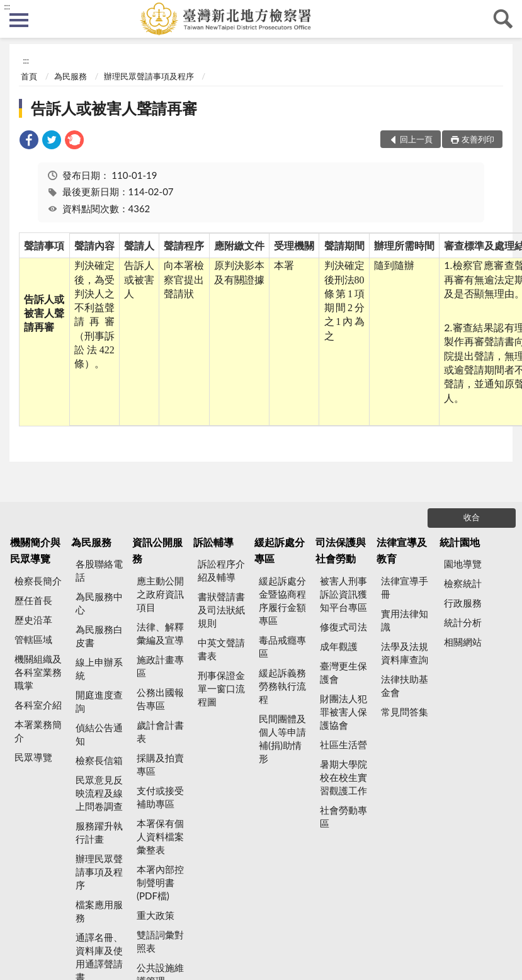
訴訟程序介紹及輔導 (221, 570)
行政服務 (463, 603)
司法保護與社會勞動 (341, 550)
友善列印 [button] (478, 139)
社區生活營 (343, 744)
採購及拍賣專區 (160, 764)
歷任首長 (33, 600)
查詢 (503, 19)
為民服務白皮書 (99, 636)
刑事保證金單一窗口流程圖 (221, 688)
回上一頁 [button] (416, 139)
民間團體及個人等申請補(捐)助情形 (282, 738)
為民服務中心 (99, 603)
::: (7, 6)
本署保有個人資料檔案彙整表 (160, 836)
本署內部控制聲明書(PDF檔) (160, 882)
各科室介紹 (38, 705)
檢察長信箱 (99, 760)
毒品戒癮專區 (282, 647)
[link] (29, 141)
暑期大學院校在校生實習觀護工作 (343, 777)
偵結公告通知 (99, 734)
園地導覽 (463, 564)
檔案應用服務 (99, 911)
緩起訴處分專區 (280, 550)
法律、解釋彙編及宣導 (160, 633)
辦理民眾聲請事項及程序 (149, 76)
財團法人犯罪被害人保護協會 (343, 712)
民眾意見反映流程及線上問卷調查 (99, 793)
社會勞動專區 (343, 817)
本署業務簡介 (38, 731)
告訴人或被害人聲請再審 (114, 108)
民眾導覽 (33, 757)
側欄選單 (19, 20)
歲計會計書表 (160, 732)
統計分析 (463, 622)
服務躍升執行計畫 (99, 832)
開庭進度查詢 (99, 701)
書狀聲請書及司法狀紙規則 (221, 610)
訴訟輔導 (213, 542)
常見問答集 (405, 712)
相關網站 (463, 642)
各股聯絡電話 (99, 570)
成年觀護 (339, 646)
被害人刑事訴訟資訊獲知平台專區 (343, 594)
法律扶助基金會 (405, 686)
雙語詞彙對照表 (160, 941)
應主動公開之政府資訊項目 (160, 594)
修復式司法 (343, 627)
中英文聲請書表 (221, 649)
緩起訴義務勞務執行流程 (282, 686)
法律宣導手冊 (405, 587)
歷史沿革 (33, 620)
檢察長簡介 (38, 581)
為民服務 (71, 76)
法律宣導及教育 (402, 550)
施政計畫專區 (160, 666)
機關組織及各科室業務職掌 (38, 672)
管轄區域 (33, 639)
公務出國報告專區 (160, 699)
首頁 (29, 76)
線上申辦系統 (99, 669)
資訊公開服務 (157, 550)
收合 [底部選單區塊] (472, 517)
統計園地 (460, 542)
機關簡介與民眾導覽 (35, 550)
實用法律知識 (405, 620)
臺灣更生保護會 (343, 672)
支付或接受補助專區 (160, 797)
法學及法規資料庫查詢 (405, 653)
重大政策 (156, 915)
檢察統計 (463, 583)
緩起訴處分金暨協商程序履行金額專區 (282, 601)
